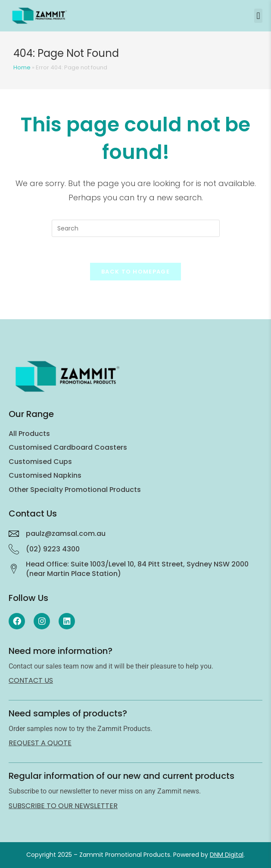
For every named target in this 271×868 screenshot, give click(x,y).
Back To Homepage (135, 272)
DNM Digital (227, 855)
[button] (258, 16)
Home (22, 67)
